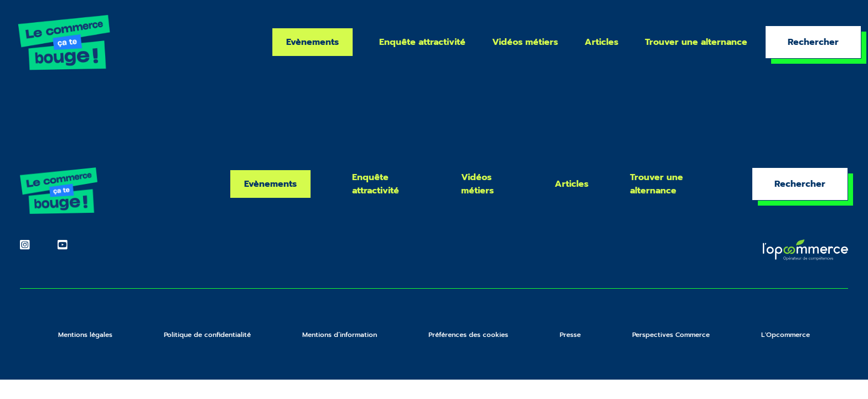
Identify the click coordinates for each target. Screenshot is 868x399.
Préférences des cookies (468, 335)
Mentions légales (85, 335)
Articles (601, 42)
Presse (570, 335)
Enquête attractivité (422, 42)
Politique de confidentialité (207, 335)
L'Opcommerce (786, 335)
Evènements (312, 42)
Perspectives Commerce (671, 335)
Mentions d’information (340, 335)
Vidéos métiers (525, 42)
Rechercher (813, 42)
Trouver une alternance (696, 42)
